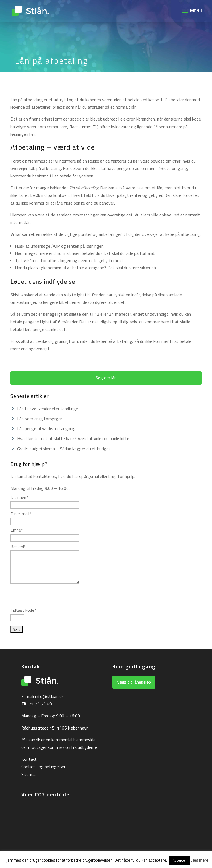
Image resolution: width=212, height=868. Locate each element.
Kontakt (29, 759)
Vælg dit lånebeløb (134, 682)
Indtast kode (23, 610)
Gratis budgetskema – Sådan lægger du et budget (64, 449)
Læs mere (199, 860)
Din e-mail (21, 514)
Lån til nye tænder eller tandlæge (48, 409)
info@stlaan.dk (49, 696)
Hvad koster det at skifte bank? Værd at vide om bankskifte (73, 438)
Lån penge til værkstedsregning (46, 428)
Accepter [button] (179, 860)
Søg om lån (106, 378)
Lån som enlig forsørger (39, 419)
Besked (18, 547)
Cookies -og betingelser (43, 767)
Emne (17, 530)
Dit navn (19, 497)
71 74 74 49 (40, 704)
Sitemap (29, 774)
